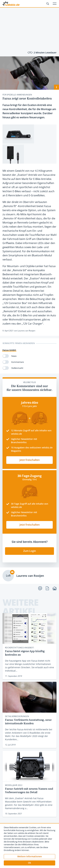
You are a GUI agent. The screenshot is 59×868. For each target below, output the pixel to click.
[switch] (6, 356)
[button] (29, 863)
